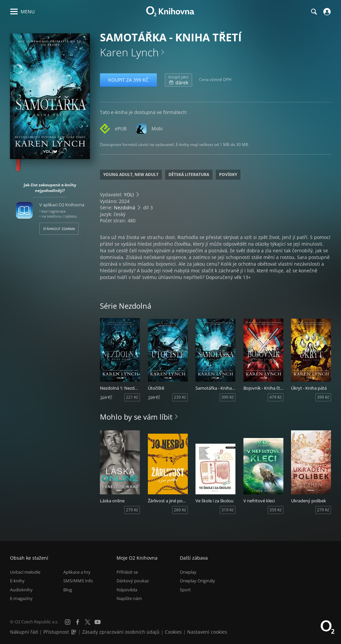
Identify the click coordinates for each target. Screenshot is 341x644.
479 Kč (276, 397)
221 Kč (132, 397)
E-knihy (17, 581)
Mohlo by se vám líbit (136, 417)
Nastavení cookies (207, 632)
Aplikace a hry (77, 572)
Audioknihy (21, 590)
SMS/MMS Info (78, 581)
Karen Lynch (129, 52)
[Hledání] (314, 12)
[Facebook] (78, 622)
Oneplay (188, 572)
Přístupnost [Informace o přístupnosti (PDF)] (56, 632)
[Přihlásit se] (326, 12)
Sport (185, 590)
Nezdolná (125, 207)
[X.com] (88, 622)
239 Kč (180, 397)
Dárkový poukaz (133, 581)
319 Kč (228, 510)
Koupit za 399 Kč (128, 80)
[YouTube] (98, 622)
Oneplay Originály (197, 581)
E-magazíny (21, 598)
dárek (178, 80)
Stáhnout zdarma (59, 229)
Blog (68, 590)
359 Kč (276, 510)
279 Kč (132, 510)
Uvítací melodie (25, 572)
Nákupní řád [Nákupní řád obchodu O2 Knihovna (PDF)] (24, 632)
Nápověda (127, 590)
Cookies (173, 632)
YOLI (129, 194)
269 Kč (180, 510)
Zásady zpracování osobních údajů (121, 632)
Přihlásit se (127, 572)
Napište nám (129, 598)
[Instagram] (68, 622)
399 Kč (228, 397)
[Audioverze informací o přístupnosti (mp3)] (74, 632)
